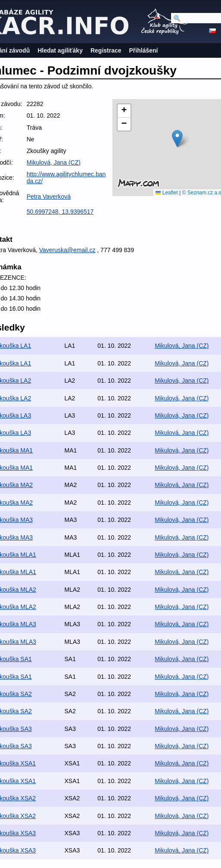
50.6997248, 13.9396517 (60, 212)
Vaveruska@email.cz (67, 250)
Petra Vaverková (49, 197)
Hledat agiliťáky (60, 50)
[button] (177, 139)
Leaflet (167, 193)
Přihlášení (144, 50)
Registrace (106, 50)
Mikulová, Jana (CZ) (54, 162)
